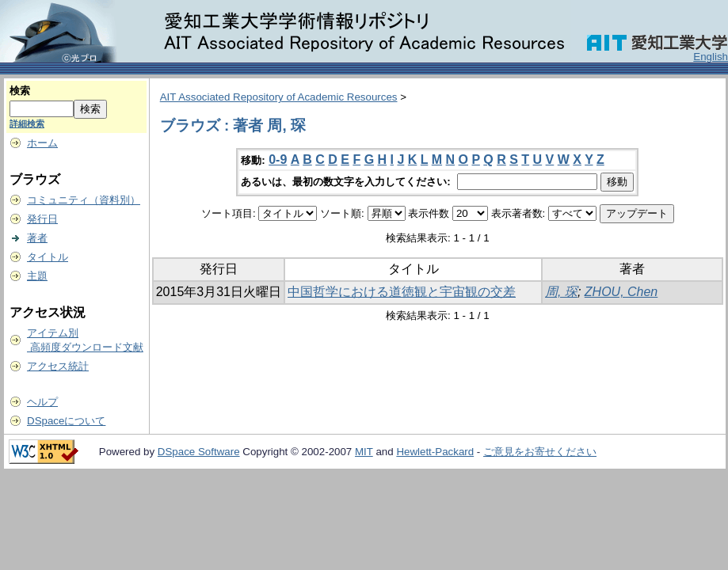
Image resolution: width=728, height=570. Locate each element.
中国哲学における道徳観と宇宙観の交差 (402, 292)
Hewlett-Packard (435, 452)
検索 (20, 91)
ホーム (42, 143)
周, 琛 (561, 292)
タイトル (48, 257)
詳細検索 (27, 123)
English (711, 57)
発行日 (42, 219)
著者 (37, 238)
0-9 (278, 160)
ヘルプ (42, 402)
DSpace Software (199, 452)
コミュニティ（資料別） (84, 200)
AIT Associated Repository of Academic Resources (279, 97)
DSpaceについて (66, 421)
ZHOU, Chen (621, 292)
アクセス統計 (58, 366)
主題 (37, 276)
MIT (364, 452)
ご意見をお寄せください (540, 452)
